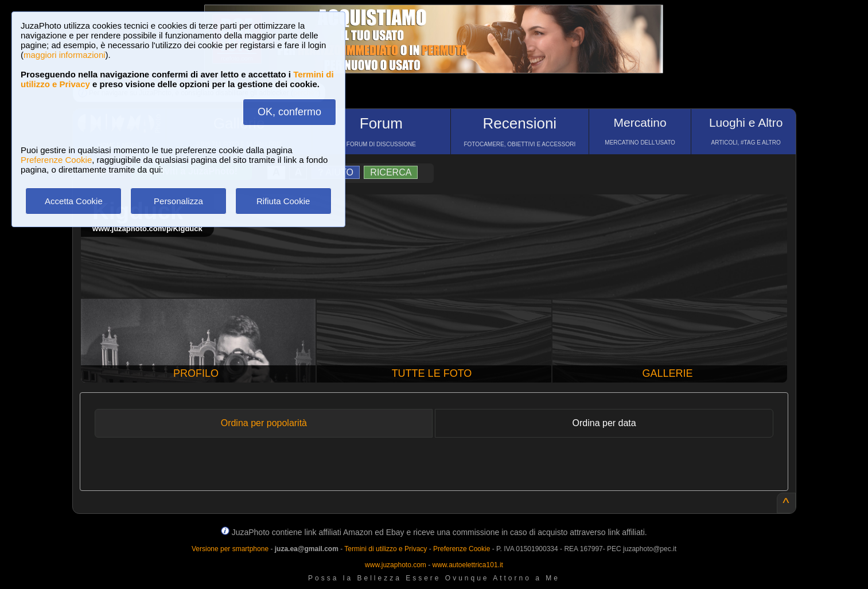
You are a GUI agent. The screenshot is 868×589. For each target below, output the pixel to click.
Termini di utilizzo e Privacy (386, 549)
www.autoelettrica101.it (467, 565)
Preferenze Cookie (56, 160)
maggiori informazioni (65, 55)
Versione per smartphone (230, 549)
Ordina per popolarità (264, 423)
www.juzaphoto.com (396, 565)
